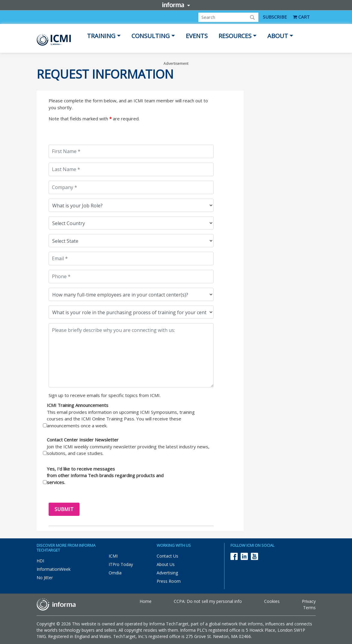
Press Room (169, 581)
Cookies (272, 601)
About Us (166, 564)
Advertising (167, 573)
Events (197, 36)
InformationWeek (54, 569)
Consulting (151, 36)
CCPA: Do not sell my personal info (208, 601)
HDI (40, 561)
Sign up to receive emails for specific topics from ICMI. (105, 395)
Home (146, 601)
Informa (176, 5)
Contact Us (167, 556)
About (278, 36)
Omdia (115, 573)
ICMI (113, 556)
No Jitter (45, 578)
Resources (235, 36)
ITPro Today (121, 564)
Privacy (309, 601)
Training (101, 36)
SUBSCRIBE (275, 17)
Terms (309, 608)
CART (301, 17)
